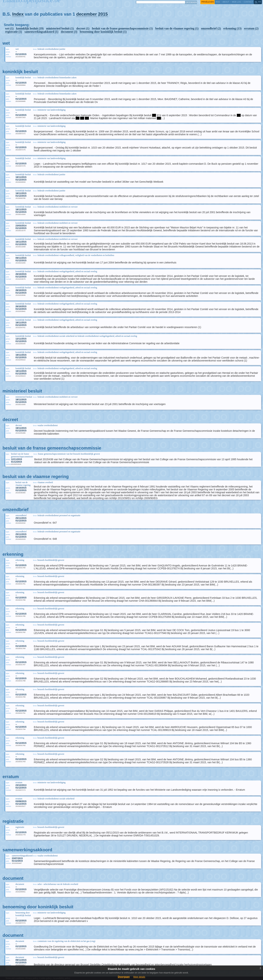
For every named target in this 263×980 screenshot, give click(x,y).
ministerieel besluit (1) (60, 28)
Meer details (139, 977)
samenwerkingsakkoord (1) (41, 32)
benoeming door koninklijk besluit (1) (103, 32)
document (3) (69, 32)
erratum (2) (251, 28)
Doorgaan (124, 977)
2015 (103, 14)
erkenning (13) (232, 28)
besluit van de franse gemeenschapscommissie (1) (122, 28)
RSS (218, 2)
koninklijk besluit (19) (30, 28)
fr (260, 2)
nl (256, 2)
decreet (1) (83, 28)
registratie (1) (14, 32)
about (226, 2)
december (86, 14)
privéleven (208, 2)
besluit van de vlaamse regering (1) (177, 28)
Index (18, 14)
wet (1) (9, 28)
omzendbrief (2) (211, 28)
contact (248, 2)
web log (236, 2)
